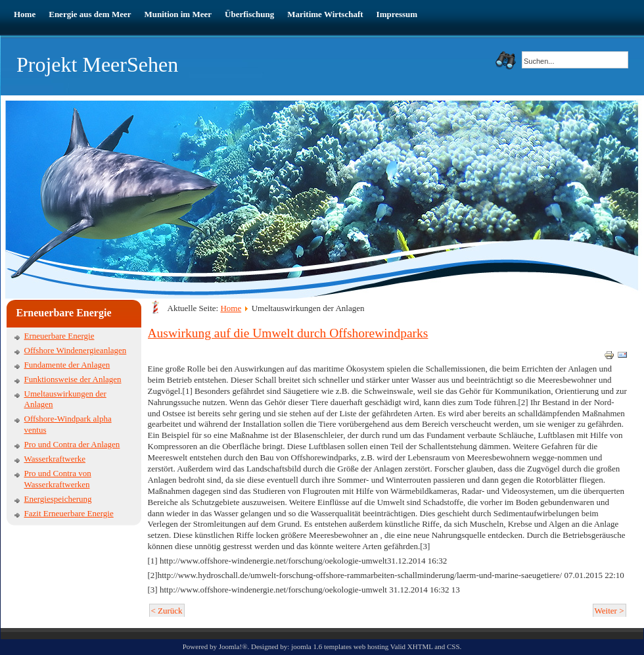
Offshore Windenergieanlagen (76, 350)
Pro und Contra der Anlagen (72, 444)
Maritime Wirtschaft (325, 14)
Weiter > (609, 611)
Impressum (397, 14)
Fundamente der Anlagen (67, 365)
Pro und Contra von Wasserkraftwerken (58, 479)
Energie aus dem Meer (90, 14)
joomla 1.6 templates (321, 646)
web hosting (371, 646)
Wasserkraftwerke (55, 459)
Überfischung (249, 14)
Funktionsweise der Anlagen (73, 379)
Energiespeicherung (58, 499)
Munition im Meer (178, 14)
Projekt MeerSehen (97, 64)
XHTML (420, 646)
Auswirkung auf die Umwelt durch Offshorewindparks (288, 333)
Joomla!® (233, 646)
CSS (453, 646)
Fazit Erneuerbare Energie (69, 513)
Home (25, 14)
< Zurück (167, 611)
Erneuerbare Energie (59, 336)
